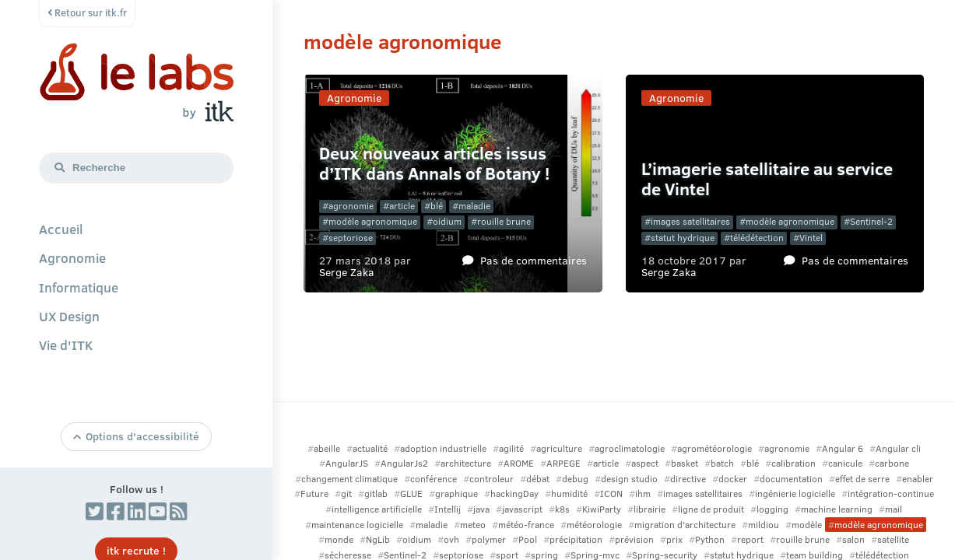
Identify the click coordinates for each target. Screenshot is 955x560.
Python (710, 539)
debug (575, 479)
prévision (634, 539)
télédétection (757, 238)
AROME (519, 463)
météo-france (526, 525)
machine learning (837, 509)
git (346, 493)
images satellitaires (690, 221)
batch (722, 463)
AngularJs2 (404, 463)
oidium (447, 221)
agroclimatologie (630, 448)
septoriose (351, 238)
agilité (511, 448)
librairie (650, 509)
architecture (466, 463)
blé (437, 206)
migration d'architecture (685, 525)
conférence (434, 479)
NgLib (378, 539)
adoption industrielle (443, 448)
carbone (892, 463)
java (481, 509)
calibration (793, 463)
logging (772, 509)
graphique (456, 493)
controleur (492, 479)
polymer (489, 539)
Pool (528, 539)
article (402, 206)
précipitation (576, 539)
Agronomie (72, 257)
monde (339, 539)
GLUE (411, 493)
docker (733, 479)
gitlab (376, 493)
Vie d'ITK (66, 345)
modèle (807, 525)
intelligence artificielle (377, 509)
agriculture (559, 448)
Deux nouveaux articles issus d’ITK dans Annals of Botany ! (434, 163)
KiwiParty (602, 509)
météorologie (594, 525)
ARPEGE (564, 463)
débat (538, 479)
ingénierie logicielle (795, 493)
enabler (918, 479)
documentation (791, 479)
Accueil (61, 229)
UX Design (69, 316)
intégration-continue (891, 493)
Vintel (811, 238)
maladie (474, 206)
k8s (562, 509)
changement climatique (349, 479)
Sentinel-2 (871, 221)
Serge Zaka (347, 271)
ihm (643, 493)
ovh (451, 539)
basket (685, 463)
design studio (629, 479)
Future (314, 493)
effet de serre (862, 479)
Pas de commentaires (534, 260)
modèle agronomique (373, 221)
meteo (473, 525)
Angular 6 (843, 448)
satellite (893, 539)
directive (688, 479)
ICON (611, 493)
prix (674, 539)
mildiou (764, 525)
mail (894, 509)
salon (853, 539)
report (750, 539)
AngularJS (347, 463)
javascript (522, 509)
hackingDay (514, 493)
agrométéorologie (714, 448)
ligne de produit (711, 509)
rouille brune (504, 221)
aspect (645, 463)
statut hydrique (683, 238)
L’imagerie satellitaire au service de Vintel (767, 178)
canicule (845, 463)
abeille (327, 448)
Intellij (448, 509)
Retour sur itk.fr (87, 12)
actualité (370, 448)
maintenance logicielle (357, 525)
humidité (569, 493)
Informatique (79, 287)
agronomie (351, 206)
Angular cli (898, 448)
